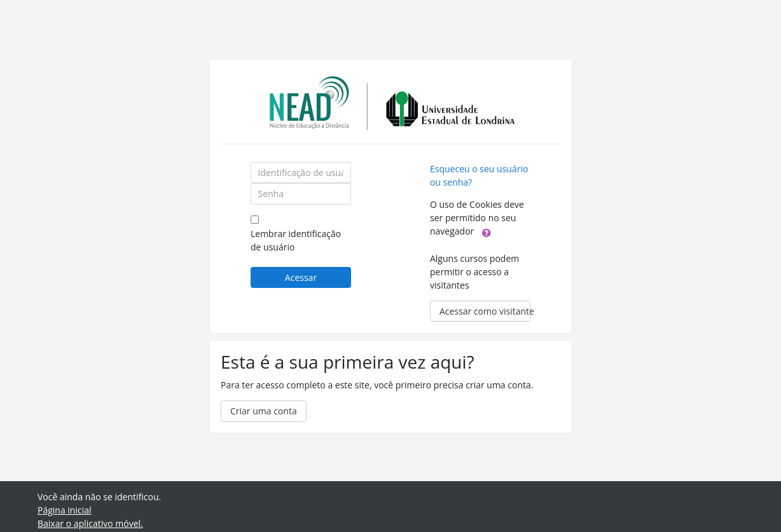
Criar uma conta (264, 411)
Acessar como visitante (485, 311)
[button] (487, 232)
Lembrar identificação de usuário (296, 240)
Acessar (301, 277)
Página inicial (65, 510)
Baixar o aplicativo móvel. (90, 523)
